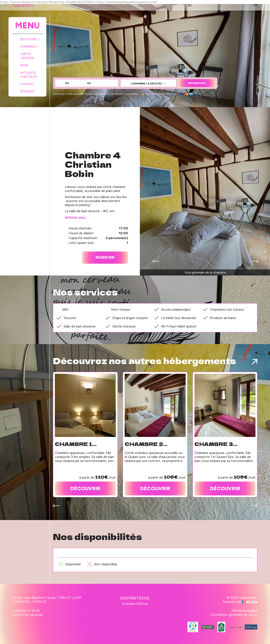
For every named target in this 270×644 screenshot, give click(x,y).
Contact (27, 84)
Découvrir (30, 39)
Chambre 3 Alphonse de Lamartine (218, 444)
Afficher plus (75, 218)
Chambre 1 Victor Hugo (78, 444)
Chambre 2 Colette (144, 444)
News (24, 65)
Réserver (27, 91)
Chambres (30, 47)
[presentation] (156, 262)
